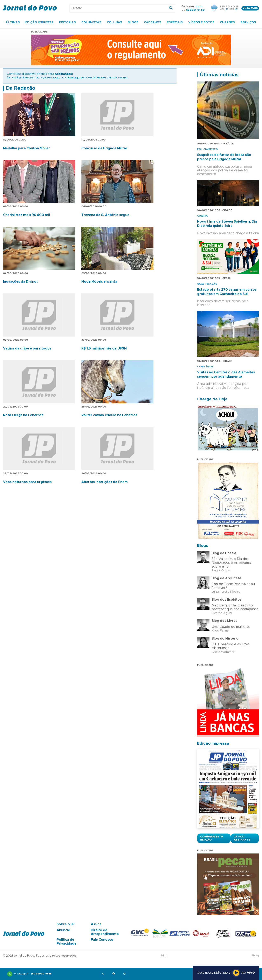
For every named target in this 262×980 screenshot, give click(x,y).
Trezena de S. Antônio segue (105, 215)
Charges (227, 22)
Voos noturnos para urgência (27, 482)
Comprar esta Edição (212, 838)
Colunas (115, 22)
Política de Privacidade (67, 942)
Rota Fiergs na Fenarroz (23, 415)
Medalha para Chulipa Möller (26, 148)
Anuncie (63, 930)
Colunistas (91, 22)
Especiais (175, 22)
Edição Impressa (39, 22)
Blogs (133, 22)
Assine (96, 924)
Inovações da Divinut (20, 282)
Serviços (248, 22)
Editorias (67, 22)
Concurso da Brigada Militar (104, 148)
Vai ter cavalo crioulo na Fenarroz (109, 415)
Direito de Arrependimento (105, 932)
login (198, 7)
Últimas (13, 22)
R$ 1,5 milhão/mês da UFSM (104, 348)
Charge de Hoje (212, 399)
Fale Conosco (102, 940)
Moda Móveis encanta (99, 282)
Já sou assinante (242, 838)
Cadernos (153, 22)
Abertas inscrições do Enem (105, 482)
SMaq (255, 956)
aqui (77, 78)
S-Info (164, 956)
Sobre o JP (66, 924)
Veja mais (250, 8)
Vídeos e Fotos (201, 22)
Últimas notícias (219, 75)
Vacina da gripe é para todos (27, 348)
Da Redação (21, 88)
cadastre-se (195, 10)
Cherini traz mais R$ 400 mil (26, 215)
